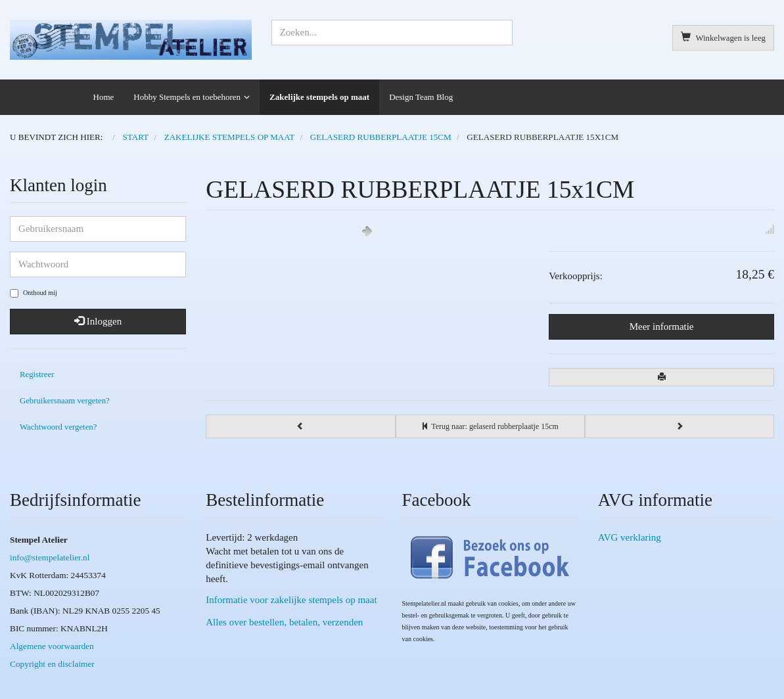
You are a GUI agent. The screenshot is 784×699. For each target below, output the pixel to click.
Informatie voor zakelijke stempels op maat (291, 600)
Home (104, 97)
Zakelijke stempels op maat (319, 97)
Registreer (37, 374)
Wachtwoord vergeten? (58, 427)
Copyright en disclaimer (52, 664)
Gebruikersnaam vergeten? (65, 401)
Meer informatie (662, 327)
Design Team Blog (421, 97)
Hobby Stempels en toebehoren (187, 97)
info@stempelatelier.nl (50, 557)
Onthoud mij (34, 293)
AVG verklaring (630, 537)
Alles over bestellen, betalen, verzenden (284, 622)
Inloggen (98, 321)
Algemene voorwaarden (52, 646)
